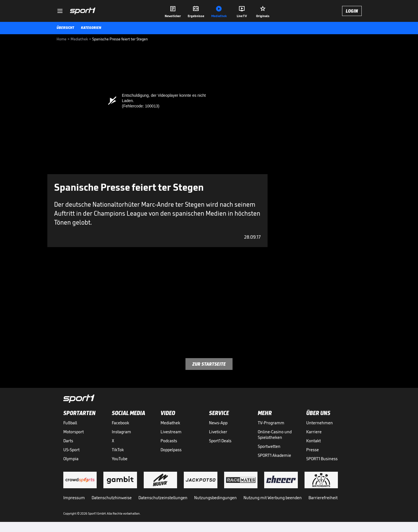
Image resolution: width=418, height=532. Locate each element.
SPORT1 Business (322, 459)
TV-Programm (271, 423)
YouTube (120, 459)
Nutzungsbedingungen (215, 498)
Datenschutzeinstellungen (163, 498)
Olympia (71, 459)
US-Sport (71, 450)
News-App (218, 423)
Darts (68, 441)
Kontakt (313, 441)
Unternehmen (320, 423)
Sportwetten (269, 446)
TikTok (118, 450)
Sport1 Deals (220, 441)
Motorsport (74, 432)
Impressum (74, 498)
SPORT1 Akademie (274, 455)
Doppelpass (171, 450)
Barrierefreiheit (323, 498)
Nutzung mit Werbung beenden (273, 498)
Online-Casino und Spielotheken (275, 435)
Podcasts (169, 441)
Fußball (70, 423)
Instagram (121, 432)
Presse (313, 450)
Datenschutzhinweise (112, 498)
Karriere (314, 432)
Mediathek (170, 423)
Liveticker (218, 432)
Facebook (120, 423)
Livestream (171, 432)
